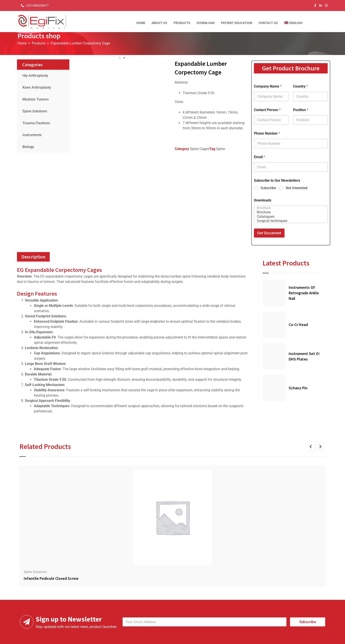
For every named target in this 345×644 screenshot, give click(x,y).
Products (182, 23)
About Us (159, 23)
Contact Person (267, 110)
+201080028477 (37, 5)
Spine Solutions (35, 111)
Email (260, 157)
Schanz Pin (298, 388)
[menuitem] (295, 22)
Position (301, 110)
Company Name (268, 86)
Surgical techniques (289, 221)
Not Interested (297, 188)
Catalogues (289, 217)
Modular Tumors (36, 99)
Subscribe (268, 188)
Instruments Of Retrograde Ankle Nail (304, 293)
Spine (220, 149)
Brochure (289, 208)
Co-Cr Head (298, 325)
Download (206, 23)
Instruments (32, 135)
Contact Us (268, 23)
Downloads (263, 200)
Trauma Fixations (36, 123)
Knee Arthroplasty (37, 87)
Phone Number (267, 133)
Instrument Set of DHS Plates (304, 356)
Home (141, 23)
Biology (28, 147)
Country (300, 86)
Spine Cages (200, 149)
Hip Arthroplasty (35, 76)
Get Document (269, 233)
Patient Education (237, 23)
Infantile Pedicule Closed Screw (51, 578)
